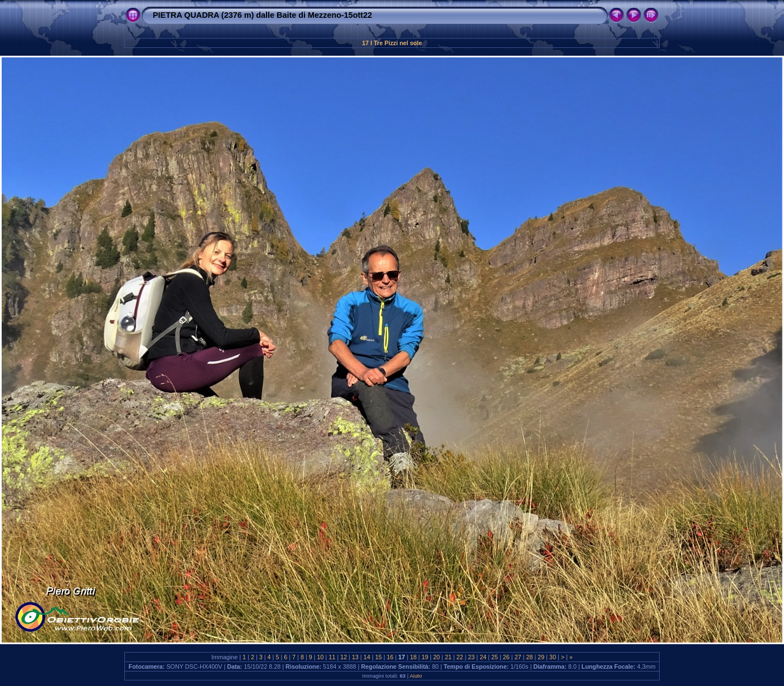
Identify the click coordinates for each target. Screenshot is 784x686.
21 (448, 657)
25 (495, 657)
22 (460, 657)
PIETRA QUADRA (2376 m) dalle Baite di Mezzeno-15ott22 (262, 15)
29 (541, 657)
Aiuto (416, 676)
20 (437, 657)
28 (529, 657)
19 (425, 657)
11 (332, 657)
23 (471, 657)
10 (321, 657)
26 (506, 657)
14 (367, 657)
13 (355, 657)
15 (379, 657)
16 (390, 657)
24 (483, 657)
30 (553, 657)
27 (518, 657)
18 (413, 657)
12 (343, 657)
